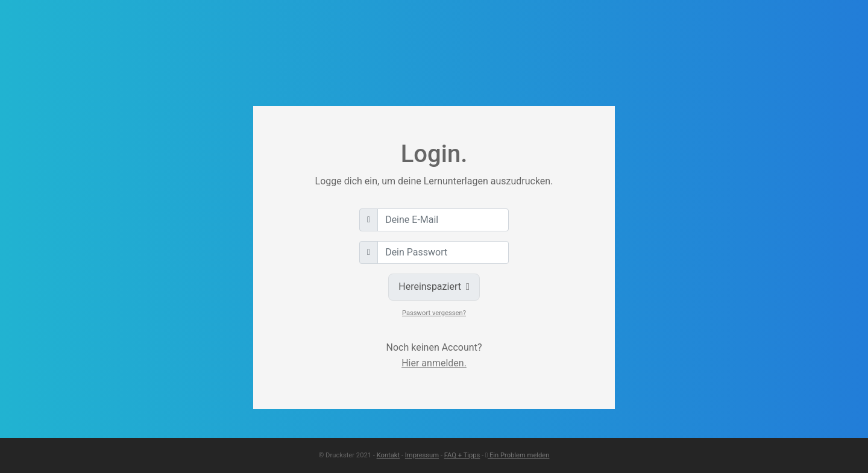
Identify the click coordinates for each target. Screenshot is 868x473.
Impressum (422, 455)
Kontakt (388, 455)
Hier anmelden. (434, 363)
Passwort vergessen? (434, 313)
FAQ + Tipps (462, 455)
